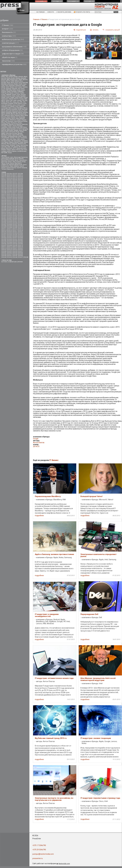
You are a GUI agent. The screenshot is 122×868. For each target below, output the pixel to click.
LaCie (25, 103)
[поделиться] (80, 30)
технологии (8, 61)
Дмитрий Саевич (7, 162)
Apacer (14, 150)
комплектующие (10, 43)
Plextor (20, 123)
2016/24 (9, 250)
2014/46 (20, 223)
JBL (21, 102)
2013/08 (20, 192)
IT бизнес (8, 25)
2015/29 (15, 235)
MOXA (8, 114)
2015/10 (20, 227)
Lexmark (4, 106)
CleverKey (12, 86)
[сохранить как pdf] (111, 30)
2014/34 (20, 218)
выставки (4, 262)
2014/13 (20, 211)
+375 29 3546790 (39, 850)
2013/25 (20, 197)
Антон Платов (19, 159)
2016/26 (20, 250)
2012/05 (4, 174)
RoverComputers (12, 129)
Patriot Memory (18, 121)
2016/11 (4, 247)
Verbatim (4, 141)
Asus (21, 81)
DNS (7, 90)
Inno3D (9, 151)
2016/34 (15, 253)
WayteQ (11, 142)
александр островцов (8, 159)
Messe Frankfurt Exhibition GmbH (11, 109)
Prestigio (4, 126)
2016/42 (15, 256)
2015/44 (9, 241)
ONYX (13, 118)
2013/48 (15, 206)
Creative (25, 87)
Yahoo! (18, 145)
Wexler (26, 142)
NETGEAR (4, 153)
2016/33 (9, 253)
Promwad (20, 126)
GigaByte (23, 96)
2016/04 (9, 244)
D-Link (3, 89)
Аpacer (16, 147)
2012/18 (9, 178)
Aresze (18, 150)
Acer (7, 77)
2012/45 (4, 188)
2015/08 (9, 227)
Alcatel (13, 78)
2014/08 (15, 209)
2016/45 (9, 257)
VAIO (18, 139)
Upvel (15, 139)
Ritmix (25, 127)
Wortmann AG (22, 144)
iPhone (3, 102)
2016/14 (20, 247)
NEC (3, 115)
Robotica (4, 129)
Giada (18, 96)
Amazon (4, 80)
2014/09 (20, 209)
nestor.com (41, 1)
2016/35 (20, 253)
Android (13, 80)
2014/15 (9, 212)
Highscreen (5, 99)
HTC (17, 99)
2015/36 (9, 238)
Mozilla (13, 114)
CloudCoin (18, 86)
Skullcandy (12, 132)
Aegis (25, 77)
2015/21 (15, 232)
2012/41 (4, 187)
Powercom (25, 124)
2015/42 (20, 239)
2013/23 (9, 197)
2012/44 (20, 187)
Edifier (14, 90)
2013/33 (20, 201)
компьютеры (9, 36)
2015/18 (20, 230)
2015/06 (20, 226)
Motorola (15, 112)
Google (12, 97)
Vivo (3, 142)
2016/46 (15, 257)
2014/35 (4, 220)
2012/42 (9, 187)
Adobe (16, 77)
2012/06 (9, 174)
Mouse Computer (23, 112)
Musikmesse (22, 114)
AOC (17, 80)
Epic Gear (24, 150)
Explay (9, 92)
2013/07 (15, 192)
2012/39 (15, 186)
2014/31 (4, 218)
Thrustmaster (5, 138)
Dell (19, 89)
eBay (10, 90)
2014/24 (9, 215)
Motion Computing (7, 112)
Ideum (3, 101)
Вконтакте (9, 148)
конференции (12, 262)
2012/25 (4, 181)
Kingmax (14, 151)
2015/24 (9, 233)
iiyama (8, 101)
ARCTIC (8, 81)
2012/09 (4, 175)
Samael (7, 157)
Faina (3, 157)
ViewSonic (25, 141)
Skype (18, 132)
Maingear (20, 108)
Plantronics (14, 123)
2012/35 (15, 184)
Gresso (25, 97)
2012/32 (20, 183)
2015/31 (4, 236)
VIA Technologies (16, 141)
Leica (14, 105)
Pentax (25, 121)
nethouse (7, 115)
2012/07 (15, 174)
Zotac (9, 147)
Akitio (9, 78)
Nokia (22, 115)
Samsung (25, 129)
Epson (23, 90)
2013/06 (9, 192)
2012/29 (4, 183)
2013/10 (9, 193)
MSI (17, 114)
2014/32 (9, 218)
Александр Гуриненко (21, 157)
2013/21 (4, 197)
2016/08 (9, 245)
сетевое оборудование (12, 50)
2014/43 (4, 223)
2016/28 (4, 251)
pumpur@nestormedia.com (43, 854)
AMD (8, 80)
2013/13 (4, 195)
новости (51, 12)
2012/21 (4, 180)
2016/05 (15, 244)
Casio (25, 84)
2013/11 (15, 193)
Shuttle (25, 130)
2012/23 (15, 180)
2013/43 (9, 205)
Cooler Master (10, 87)
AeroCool (4, 78)
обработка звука (10, 57)
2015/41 (15, 239)
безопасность (9, 32)
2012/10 (9, 175)
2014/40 (9, 221)
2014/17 (15, 212)
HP (15, 99)
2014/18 (20, 212)
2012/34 (9, 184)
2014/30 (20, 217)
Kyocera (20, 103)
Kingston (11, 103)
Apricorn (25, 80)
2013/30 (4, 201)
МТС (14, 148)
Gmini (8, 97)
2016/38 (15, 254)
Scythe (11, 130)
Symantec (4, 136)
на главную (41, 12)
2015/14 (20, 229)
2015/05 (15, 226)
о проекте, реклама (64, 12)
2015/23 (4, 233)
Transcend (23, 138)
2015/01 (15, 224)
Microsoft (9, 111)
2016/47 (20, 257)
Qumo (10, 127)
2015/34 (20, 236)
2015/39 (4, 239)
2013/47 (9, 206)
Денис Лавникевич (21, 160)
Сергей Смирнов (22, 168)
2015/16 (9, 230)
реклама (20, 262)
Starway (20, 133)
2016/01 (15, 242)
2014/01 (20, 206)
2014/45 (15, 223)
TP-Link (17, 138)
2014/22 (20, 214)
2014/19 (4, 214)
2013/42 (4, 205)
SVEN (18, 135)
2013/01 (4, 190)
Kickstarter (5, 103)
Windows (15, 144)
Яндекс (9, 150)
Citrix (7, 86)
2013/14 (9, 195)
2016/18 (9, 248)
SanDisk (4, 130)
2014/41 (15, 221)
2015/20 (9, 232)
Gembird (4, 96)
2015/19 (4, 232)
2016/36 (4, 254)
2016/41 (9, 256)
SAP (8, 130)
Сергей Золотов (11, 168)
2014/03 (9, 208)
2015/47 (4, 242)
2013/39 (9, 203)
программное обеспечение (14, 47)
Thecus (24, 136)
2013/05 (4, 192)
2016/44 (4, 257)
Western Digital (19, 142)
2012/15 (15, 177)
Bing (20, 83)
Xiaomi (7, 145)
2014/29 (15, 217)
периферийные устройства (14, 64)
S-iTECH (19, 129)
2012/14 (9, 177)
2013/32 (15, 201)
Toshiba (12, 138)
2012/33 (4, 184)
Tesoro (10, 153)
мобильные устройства (13, 39)
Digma (3, 90)
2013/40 (15, 203)
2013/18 (9, 196)
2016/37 (9, 254)
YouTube (4, 147)
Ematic (19, 90)
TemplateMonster (13, 136)
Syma (22, 135)
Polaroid (19, 124)
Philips (3, 123)
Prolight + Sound (12, 126)
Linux (17, 106)
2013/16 (20, 195)
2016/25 (15, 250)
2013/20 (20, 196)
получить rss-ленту (82, 12)
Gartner (14, 95)
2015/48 (9, 242)
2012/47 (15, 188)
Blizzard (11, 84)
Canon (20, 84)
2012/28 (20, 181)
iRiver (8, 102)
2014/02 (4, 208)
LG (8, 106)
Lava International (7, 105)
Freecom (17, 93)
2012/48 (20, 188)
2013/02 (9, 190)
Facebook (14, 92)
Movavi (3, 114)
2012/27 (15, 181)
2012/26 (9, 181)
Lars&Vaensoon (22, 151)
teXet (20, 136)
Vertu (9, 141)
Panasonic (10, 121)
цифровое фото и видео (13, 54)
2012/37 (4, 186)
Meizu (25, 108)
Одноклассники (21, 148)
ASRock (17, 81)
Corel (16, 87)
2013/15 (15, 195)
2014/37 (15, 220)
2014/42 (20, 221)
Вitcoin (3, 148)
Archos (3, 81)
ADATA (11, 77)
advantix (21, 77)
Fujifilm (22, 93)
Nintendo (17, 115)
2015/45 (15, 241)
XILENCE (13, 145)
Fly (8, 93)
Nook (8, 117)
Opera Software (20, 118)
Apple (20, 80)
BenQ (17, 83)
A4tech (3, 77)
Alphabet (23, 78)
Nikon (12, 115)
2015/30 (20, 235)
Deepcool (9, 89)
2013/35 (9, 202)
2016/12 (9, 247)
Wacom (6, 142)
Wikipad (4, 144)
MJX (25, 111)
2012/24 (20, 180)
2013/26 (4, 199)
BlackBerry (5, 84)
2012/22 (9, 180)
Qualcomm (4, 127)
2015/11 (4, 229)
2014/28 (9, 217)
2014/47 (4, 224)
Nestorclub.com (64, 864)
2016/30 (15, 251)
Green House (19, 97)
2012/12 (20, 175)
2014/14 (4, 212)
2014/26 (20, 215)
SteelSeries (5, 135)
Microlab (25, 109)
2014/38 (20, 220)
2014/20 (9, 214)
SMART (3, 133)
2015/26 (20, 233)
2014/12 (15, 211)
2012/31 (15, 183)
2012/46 (9, 188)
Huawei (22, 99)
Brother (16, 84)
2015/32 (9, 236)
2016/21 (15, 248)
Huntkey (4, 151)
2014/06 (4, 209)
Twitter (3, 139)
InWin (15, 101)
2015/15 (4, 230)
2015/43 (4, 241)
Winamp (9, 144)
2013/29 (20, 199)
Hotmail (11, 99)
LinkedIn (12, 106)
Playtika (4, 150)
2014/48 (9, 224)
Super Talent (12, 135)
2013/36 (15, 202)
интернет (7, 29)
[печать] (94, 30)
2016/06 (20, 244)
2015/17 (15, 230)
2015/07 (4, 227)
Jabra (14, 102)
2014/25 (15, 215)
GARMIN (9, 95)
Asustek (4, 83)
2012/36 (20, 184)
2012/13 (4, 177)
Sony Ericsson (13, 133)
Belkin (13, 83)
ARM (13, 81)
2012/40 (20, 186)
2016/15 (4, 248)
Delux (23, 89)
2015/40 (9, 239)
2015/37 (15, 238)
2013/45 (20, 205)
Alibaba (18, 78)
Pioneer (8, 123)
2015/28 (9, 235)
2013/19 (15, 196)
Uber (7, 139)
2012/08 (20, 174)
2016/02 (20, 242)
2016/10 (20, 245)
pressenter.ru (38, 858)
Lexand (23, 105)
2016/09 (15, 245)
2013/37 (20, 202)
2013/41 (20, 203)
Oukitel (19, 120)
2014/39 (4, 221)
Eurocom (4, 92)
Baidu (9, 83)
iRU (11, 102)
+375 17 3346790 (39, 845)
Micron (3, 111)
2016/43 (20, 256)
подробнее (39, 515)
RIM (21, 127)
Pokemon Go (12, 124)
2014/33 (15, 218)
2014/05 (20, 208)
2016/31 (20, 251)
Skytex (22, 132)
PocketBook (5, 124)
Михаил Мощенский (16, 165)
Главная (36, 19)
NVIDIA (13, 117)
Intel (11, 101)
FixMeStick (20, 92)
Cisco (3, 86)
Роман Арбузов (14, 166)
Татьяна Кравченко (7, 169)
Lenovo (18, 105)
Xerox (3, 145)
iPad (26, 101)
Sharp (21, 130)
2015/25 (15, 233)
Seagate (16, 130)
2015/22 (20, 232)
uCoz (11, 139)
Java (18, 102)
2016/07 (4, 245)
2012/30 (9, 183)
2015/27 (4, 235)
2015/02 (20, 224)
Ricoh (18, 127)
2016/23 (4, 250)
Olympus (8, 118)
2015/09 (15, 227)
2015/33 (15, 236)
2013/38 (4, 203)
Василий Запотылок (8, 160)
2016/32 (4, 253)
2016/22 (20, 248)
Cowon (20, 87)
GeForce (23, 95)
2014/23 (4, 215)
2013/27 (9, 199)
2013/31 (9, 201)
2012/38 (9, 186)
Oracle (7, 120)
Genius (9, 96)
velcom (23, 139)
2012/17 (4, 178)
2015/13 (15, 229)
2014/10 (4, 211)
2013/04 (20, 190)
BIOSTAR (25, 83)
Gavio (18, 95)
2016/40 (4, 256)
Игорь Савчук (10, 163)
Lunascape (5, 108)
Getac (14, 96)
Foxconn (11, 93)
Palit (6, 121)
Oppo (3, 120)
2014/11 (9, 211)
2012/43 (15, 187)
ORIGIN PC (13, 120)
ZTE (12, 147)
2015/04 (9, 226)
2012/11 (15, 175)
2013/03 (15, 190)
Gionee (3, 97)
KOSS (16, 103)
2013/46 (4, 206)
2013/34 (4, 202)
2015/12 (9, 229)
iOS (23, 101)
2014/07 (9, 209)
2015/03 (4, 226)
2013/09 (4, 193)
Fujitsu (3, 95)
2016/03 (4, 244)
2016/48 (26, 257)
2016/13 (15, 247)
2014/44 (9, 223)
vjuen (12, 157)
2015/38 (20, 238)
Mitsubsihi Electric (18, 111)
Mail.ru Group (13, 108)
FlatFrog (4, 93)
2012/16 (20, 177)
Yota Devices (24, 145)
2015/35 (4, 238)
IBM (26, 99)
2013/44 (15, 205)
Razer (14, 127)
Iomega (19, 101)
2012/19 (15, 178)
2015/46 (20, 241)
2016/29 (9, 251)
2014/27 (4, 217)
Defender (15, 89)
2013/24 (15, 197)
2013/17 (4, 196)
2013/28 (15, 199)
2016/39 (20, 254)
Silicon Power (5, 132)
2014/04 (15, 208)
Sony (7, 133)
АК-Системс (22, 147)
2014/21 (15, 214)
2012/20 (20, 178)
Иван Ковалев (17, 162)
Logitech (21, 106)
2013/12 (20, 193)
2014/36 (9, 220)
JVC (24, 102)
